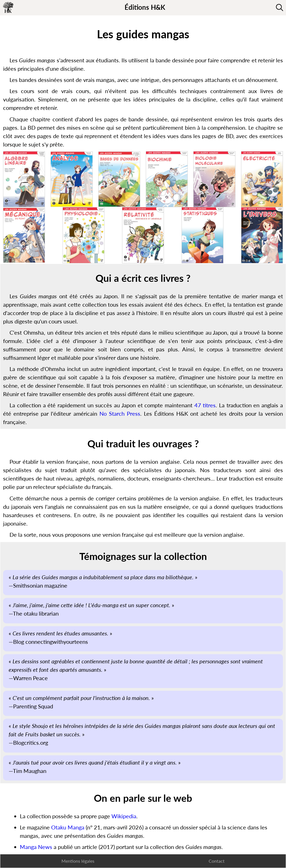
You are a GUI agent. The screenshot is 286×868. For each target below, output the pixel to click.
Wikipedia (124, 816)
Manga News (36, 847)
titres (209, 405)
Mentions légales (78, 861)
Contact (217, 861)
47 (198, 405)
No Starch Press (120, 413)
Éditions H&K (145, 7)
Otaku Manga (68, 827)
